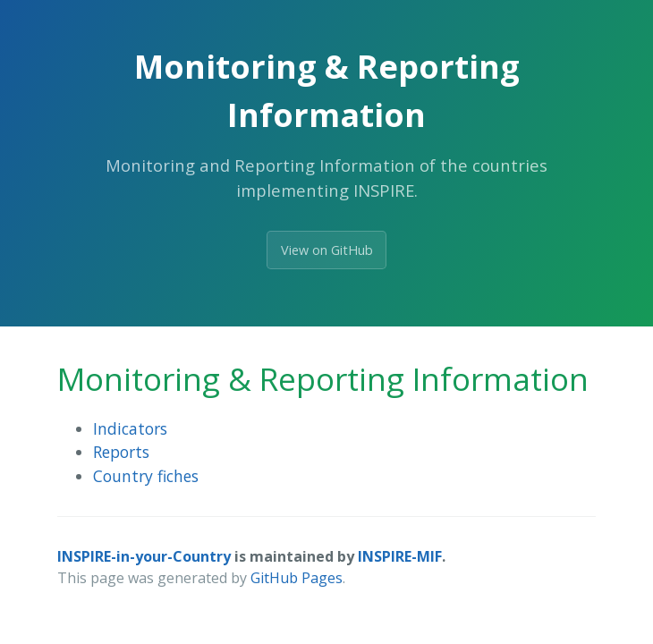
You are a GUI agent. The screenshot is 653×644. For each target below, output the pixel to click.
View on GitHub (327, 250)
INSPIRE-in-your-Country (144, 556)
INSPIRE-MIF (400, 556)
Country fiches (146, 476)
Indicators (130, 428)
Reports (121, 452)
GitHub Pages (297, 578)
